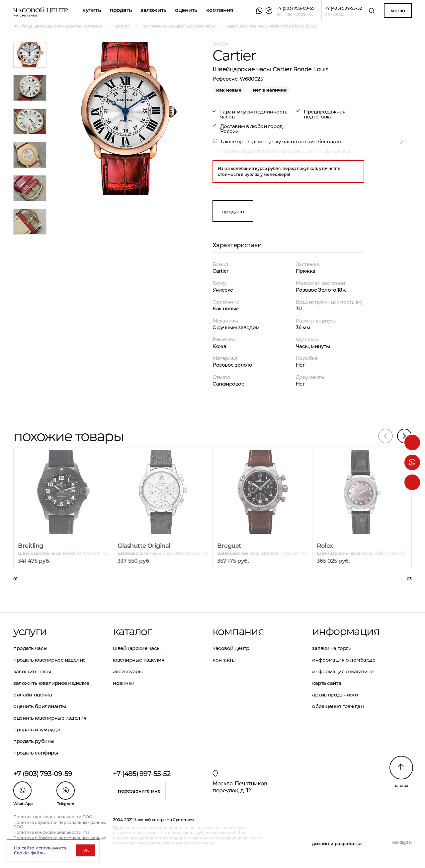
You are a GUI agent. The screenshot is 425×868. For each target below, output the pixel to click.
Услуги (30, 631)
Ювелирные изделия (138, 660)
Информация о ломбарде (344, 660)
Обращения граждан (338, 706)
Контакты (224, 660)
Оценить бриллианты (40, 706)
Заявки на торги (332, 648)
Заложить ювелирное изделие (51, 683)
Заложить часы (32, 671)
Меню (398, 10)
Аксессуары (128, 671)
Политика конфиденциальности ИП (51, 832)
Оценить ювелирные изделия (50, 718)
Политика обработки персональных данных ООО (60, 825)
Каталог (132, 631)
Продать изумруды (37, 729)
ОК (86, 850)
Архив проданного (335, 695)
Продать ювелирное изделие (49, 660)
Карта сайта (327, 683)
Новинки (124, 683)
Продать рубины (34, 741)
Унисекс (223, 290)
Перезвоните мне (139, 791)
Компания (220, 10)
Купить (91, 10)
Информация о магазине (343, 671)
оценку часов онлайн (290, 142)
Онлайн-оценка (33, 695)
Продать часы (30, 648)
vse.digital (402, 842)
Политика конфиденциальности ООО (53, 817)
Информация (346, 631)
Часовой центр (231, 648)
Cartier (220, 271)
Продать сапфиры (36, 753)
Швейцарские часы (137, 648)
